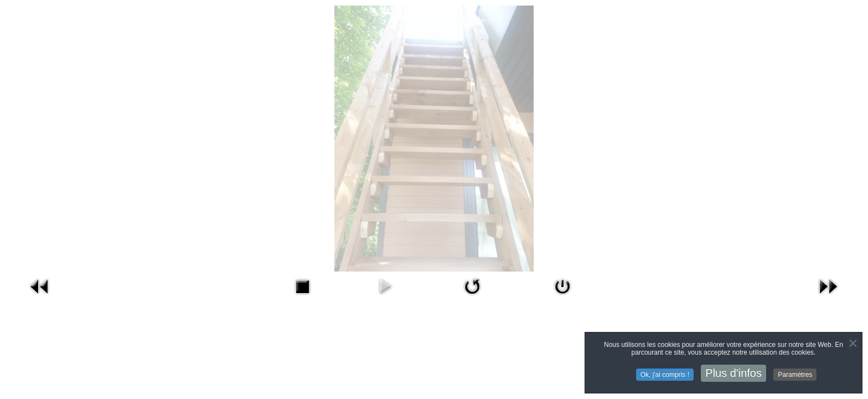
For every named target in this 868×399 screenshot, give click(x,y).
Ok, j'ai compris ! (665, 375)
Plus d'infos (733, 374)
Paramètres (795, 375)
